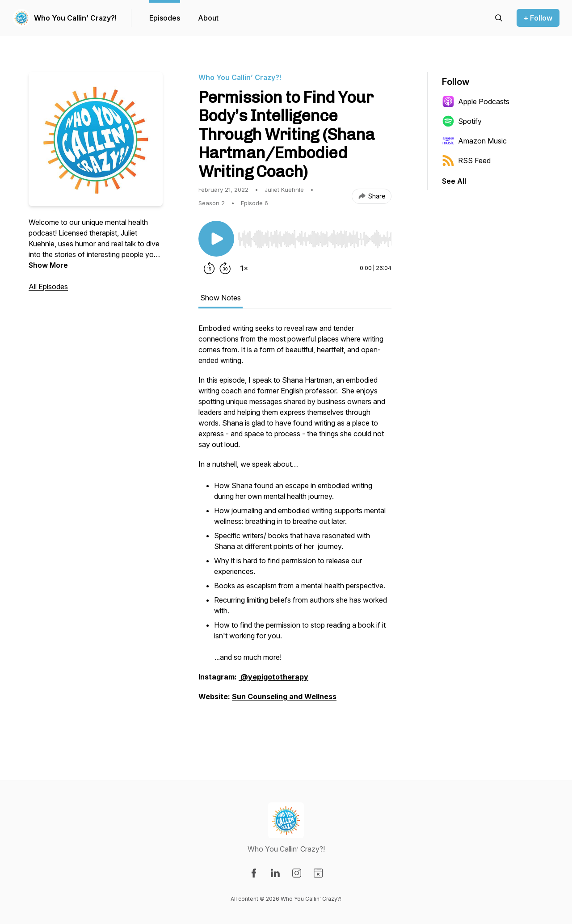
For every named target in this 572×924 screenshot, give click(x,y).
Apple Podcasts (476, 101)
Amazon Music (474, 141)
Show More (48, 265)
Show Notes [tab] (221, 298)
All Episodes (48, 287)
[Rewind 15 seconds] (209, 268)
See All (454, 181)
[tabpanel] (295, 527)
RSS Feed (466, 160)
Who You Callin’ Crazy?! (75, 18)
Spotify (462, 121)
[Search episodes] (499, 18)
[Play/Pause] (216, 239)
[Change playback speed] (244, 268)
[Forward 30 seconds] (225, 268)
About (208, 18)
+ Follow (538, 18)
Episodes (165, 18)
